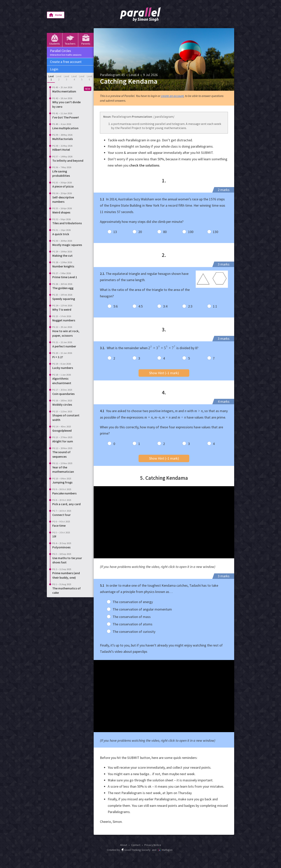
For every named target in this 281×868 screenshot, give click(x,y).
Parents (86, 40)
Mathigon (165, 850)
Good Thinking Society (136, 850)
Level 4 (74, 78)
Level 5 (82, 78)
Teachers (70, 40)
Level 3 (66, 78)
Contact (136, 845)
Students (55, 40)
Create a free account (66, 62)
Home (55, 15)
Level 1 (51, 78)
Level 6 (89, 78)
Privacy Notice (153, 845)
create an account (172, 96)
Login (54, 69)
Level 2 (59, 78)
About (124, 845)
